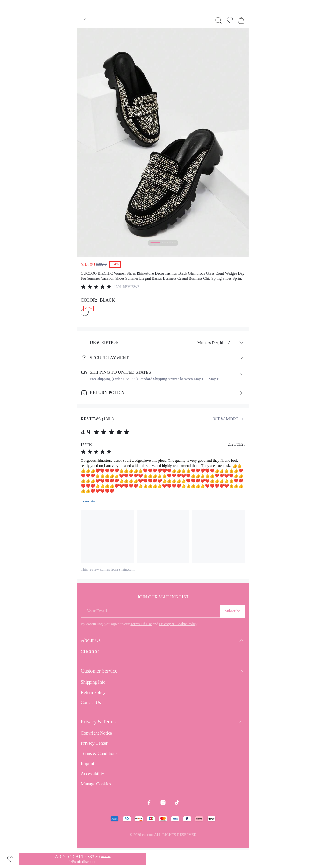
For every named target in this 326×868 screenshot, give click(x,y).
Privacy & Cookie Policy (178, 624)
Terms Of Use (141, 624)
